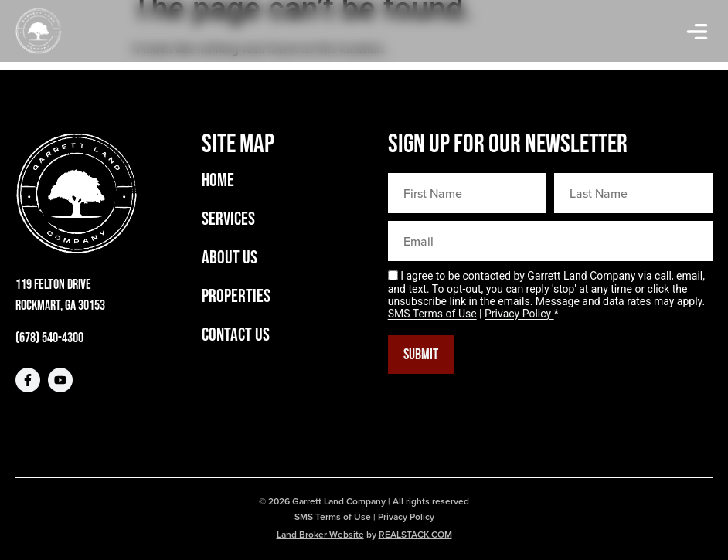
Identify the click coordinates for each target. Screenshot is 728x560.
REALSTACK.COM (415, 534)
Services (228, 219)
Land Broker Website (320, 534)
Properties (236, 297)
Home (218, 181)
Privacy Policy (519, 314)
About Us (230, 258)
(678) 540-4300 (49, 338)
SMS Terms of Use (432, 314)
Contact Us (236, 335)
